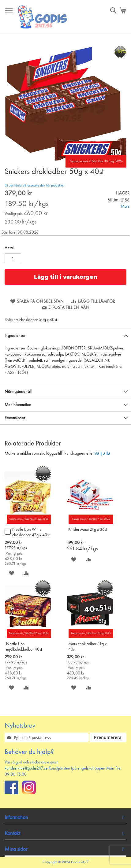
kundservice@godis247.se (26, 768)
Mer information (18, 405)
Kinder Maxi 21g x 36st (88, 530)
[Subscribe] (108, 737)
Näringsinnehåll (18, 392)
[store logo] (43, 17)
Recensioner (15, 418)
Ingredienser (15, 336)
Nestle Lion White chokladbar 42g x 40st (31, 532)
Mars (125, 206)
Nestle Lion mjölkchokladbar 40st (24, 647)
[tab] (65, 336)
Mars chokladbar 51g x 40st (87, 647)
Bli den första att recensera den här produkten (34, 186)
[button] (11, 573)
